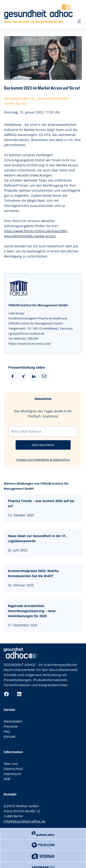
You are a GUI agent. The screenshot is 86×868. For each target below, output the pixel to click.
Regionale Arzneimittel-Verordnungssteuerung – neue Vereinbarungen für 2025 (32, 611)
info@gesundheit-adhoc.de (25, 821)
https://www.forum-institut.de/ (30, 344)
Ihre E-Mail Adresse (26, 431)
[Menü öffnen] (79, 21)
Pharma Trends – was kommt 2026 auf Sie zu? (41, 503)
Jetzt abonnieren (43, 445)
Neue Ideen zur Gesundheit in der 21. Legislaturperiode (37, 538)
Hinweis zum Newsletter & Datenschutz (43, 460)
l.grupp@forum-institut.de (26, 333)
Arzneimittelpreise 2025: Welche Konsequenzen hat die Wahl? (33, 573)
